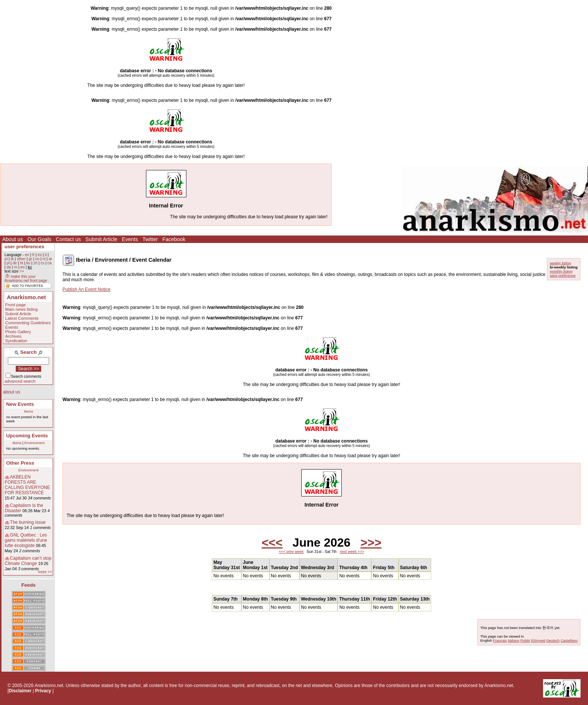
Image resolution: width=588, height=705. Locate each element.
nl (44, 259)
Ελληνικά (538, 640)
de (15, 263)
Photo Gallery (18, 332)
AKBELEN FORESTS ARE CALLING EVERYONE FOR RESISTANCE (28, 485)
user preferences (24, 247)
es (40, 255)
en (27, 255)
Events (130, 239)
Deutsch (553, 640)
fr (33, 255)
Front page (16, 305)
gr (31, 259)
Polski (525, 640)
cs (42, 263)
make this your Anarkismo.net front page (26, 279)
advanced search (20, 381)
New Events (20, 404)
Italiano (514, 640)
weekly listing (560, 263)
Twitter (150, 239)
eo (23, 267)
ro (16, 267)
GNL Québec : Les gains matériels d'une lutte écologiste (26, 540)
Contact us (68, 239)
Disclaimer (20, 691)
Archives (13, 336)
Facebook (174, 239)
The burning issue (28, 522)
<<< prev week (291, 552)
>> (22, 271)
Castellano (569, 640)
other (21, 259)
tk (12, 259)
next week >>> (352, 552)
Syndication (16, 341)
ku (28, 263)
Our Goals (39, 239)
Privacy (43, 691)
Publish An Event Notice (86, 289)
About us (13, 239)
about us (12, 392)
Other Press (20, 463)
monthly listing (561, 271)
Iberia (28, 411)
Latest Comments (22, 318)
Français (500, 640)
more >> (45, 572)
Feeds (28, 585)
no (37, 259)
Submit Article (101, 239)
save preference (563, 275)
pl (8, 263)
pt (6, 259)
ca (50, 263)
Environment (34, 443)
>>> (371, 543)
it (46, 255)
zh (35, 263)
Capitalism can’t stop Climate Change (28, 561)
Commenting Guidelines (28, 323)
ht (22, 263)
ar (50, 259)
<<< (272, 543)
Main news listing (22, 309)
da (8, 267)
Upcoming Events (27, 436)
